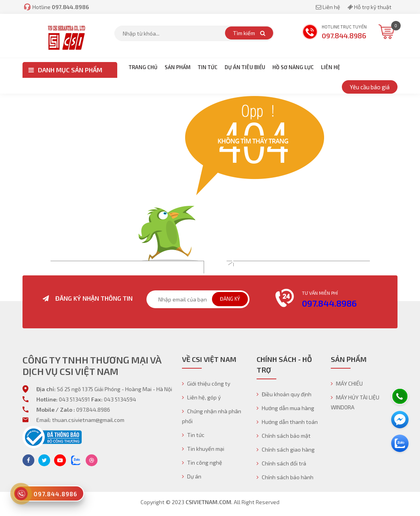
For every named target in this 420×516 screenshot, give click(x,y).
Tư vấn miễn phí (320, 293)
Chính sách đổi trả (281, 463)
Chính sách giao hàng (286, 449)
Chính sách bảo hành (285, 477)
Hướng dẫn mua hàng (285, 408)
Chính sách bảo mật (284, 436)
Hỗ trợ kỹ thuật (369, 7)
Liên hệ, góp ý (201, 397)
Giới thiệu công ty (206, 383)
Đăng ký (230, 299)
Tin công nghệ (202, 462)
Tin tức (193, 435)
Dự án (192, 476)
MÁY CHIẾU (347, 383)
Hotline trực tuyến (334, 33)
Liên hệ (329, 7)
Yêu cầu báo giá (370, 87)
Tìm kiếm (249, 33)
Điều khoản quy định (284, 394)
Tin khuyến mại (203, 449)
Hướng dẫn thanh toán (287, 422)
